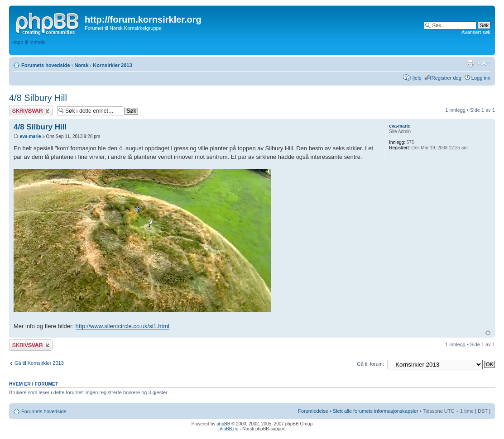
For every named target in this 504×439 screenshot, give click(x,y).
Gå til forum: (370, 364)
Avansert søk (476, 32)
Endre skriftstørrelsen (484, 63)
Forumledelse (313, 411)
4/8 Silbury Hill (38, 98)
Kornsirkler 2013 (112, 65)
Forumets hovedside (46, 65)
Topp (488, 333)
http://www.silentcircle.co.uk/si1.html (122, 326)
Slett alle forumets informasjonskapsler (376, 411)
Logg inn (481, 78)
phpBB (223, 424)
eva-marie (31, 136)
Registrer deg (446, 78)
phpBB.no (228, 429)
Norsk (81, 65)
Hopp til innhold (29, 42)
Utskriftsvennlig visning (470, 63)
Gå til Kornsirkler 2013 (39, 363)
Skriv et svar (31, 111)
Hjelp (416, 78)
